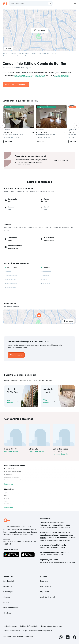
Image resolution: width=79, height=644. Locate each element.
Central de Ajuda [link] (9, 581)
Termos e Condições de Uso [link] (51, 626)
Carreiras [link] (6, 602)
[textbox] (31, 3)
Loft (4, 53)
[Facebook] (75, 638)
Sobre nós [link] (6, 597)
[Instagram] (61, 638)
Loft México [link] (7, 613)
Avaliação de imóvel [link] (47, 597)
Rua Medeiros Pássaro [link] (11, 477)
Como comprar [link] (8, 592)
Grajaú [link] (6, 501)
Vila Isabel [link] (8, 504)
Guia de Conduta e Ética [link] (11, 631)
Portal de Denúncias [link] (10, 626)
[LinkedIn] (68, 638)
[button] (39, 317)
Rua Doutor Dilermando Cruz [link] (13, 472)
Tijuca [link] (6, 493)
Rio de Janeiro (24, 53)
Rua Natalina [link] (8, 474)
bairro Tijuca (40, 75)
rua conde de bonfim (23, 75)
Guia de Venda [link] (46, 586)
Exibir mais (10, 484)
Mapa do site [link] (45, 592)
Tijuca (34, 53)
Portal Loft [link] (44, 581)
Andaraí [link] (7, 498)
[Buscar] (50, 3)
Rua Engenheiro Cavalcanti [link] (13, 480)
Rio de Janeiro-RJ (62, 75)
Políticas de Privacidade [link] (29, 626)
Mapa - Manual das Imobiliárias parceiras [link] (38, 631)
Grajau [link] (6, 496)
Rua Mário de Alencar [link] (11, 469)
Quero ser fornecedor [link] (11, 608)
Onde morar (12, 53)
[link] (61, 160)
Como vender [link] (8, 586)
